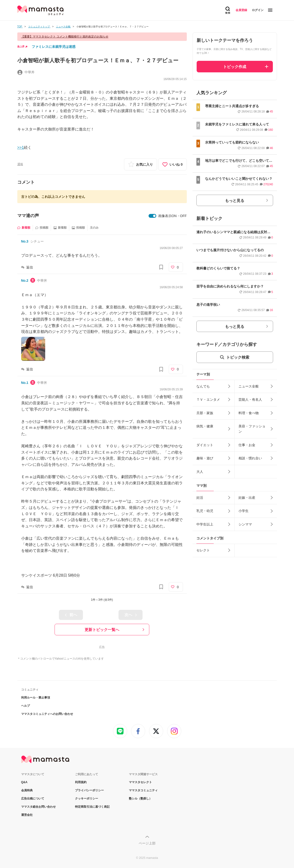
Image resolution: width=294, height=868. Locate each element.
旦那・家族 (205, 413)
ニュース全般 (249, 386)
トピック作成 (235, 67)
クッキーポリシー (87, 799)
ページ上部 (147, 843)
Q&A (24, 782)
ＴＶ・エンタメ (208, 400)
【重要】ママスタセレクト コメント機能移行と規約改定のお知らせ (65, 37)
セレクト (203, 550)
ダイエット (205, 445)
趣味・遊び (205, 458)
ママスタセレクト (140, 782)
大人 (200, 472)
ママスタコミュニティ (143, 790)
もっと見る (235, 201)
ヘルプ (25, 706)
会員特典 (27, 790)
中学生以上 (205, 524)
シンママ (245, 524)
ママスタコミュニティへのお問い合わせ (47, 714)
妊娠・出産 (247, 498)
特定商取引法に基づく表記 (92, 807)
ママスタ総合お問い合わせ (38, 807)
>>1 (21, 147)
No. (25, 241)
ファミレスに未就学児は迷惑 (54, 47)
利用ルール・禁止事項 (36, 698)
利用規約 (81, 782)
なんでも (203, 386)
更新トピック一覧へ (102, 630)
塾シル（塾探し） (140, 799)
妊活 (200, 498)
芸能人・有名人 (250, 400)
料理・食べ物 (249, 413)
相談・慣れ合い (250, 458)
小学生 (244, 511)
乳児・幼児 (205, 511)
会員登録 (241, 10)
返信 (30, 267)
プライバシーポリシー (89, 790)
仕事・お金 (247, 445)
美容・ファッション (252, 429)
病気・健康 (205, 426)
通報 (20, 164)
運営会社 (27, 815)
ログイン (258, 10)
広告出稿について (33, 799)
